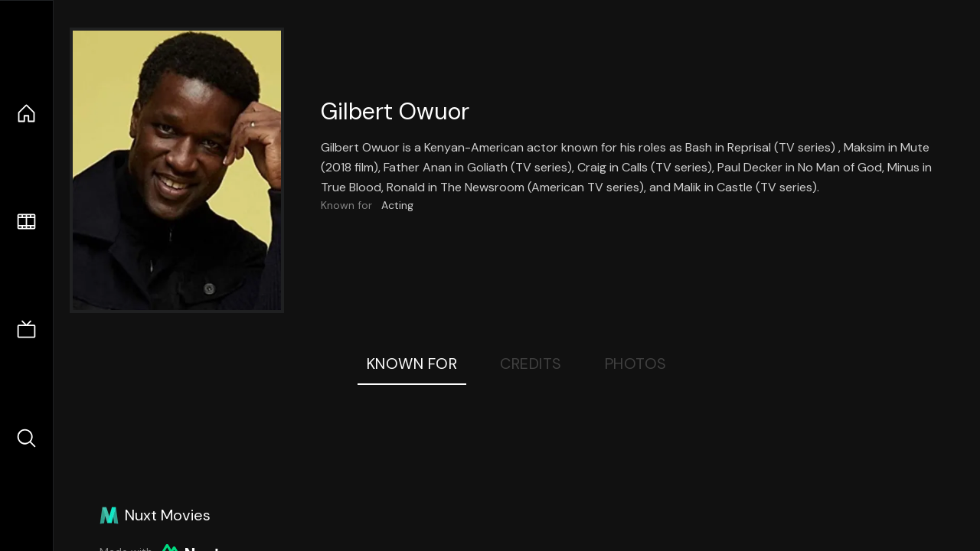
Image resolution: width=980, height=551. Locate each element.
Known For (412, 364)
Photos (636, 364)
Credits (531, 364)
